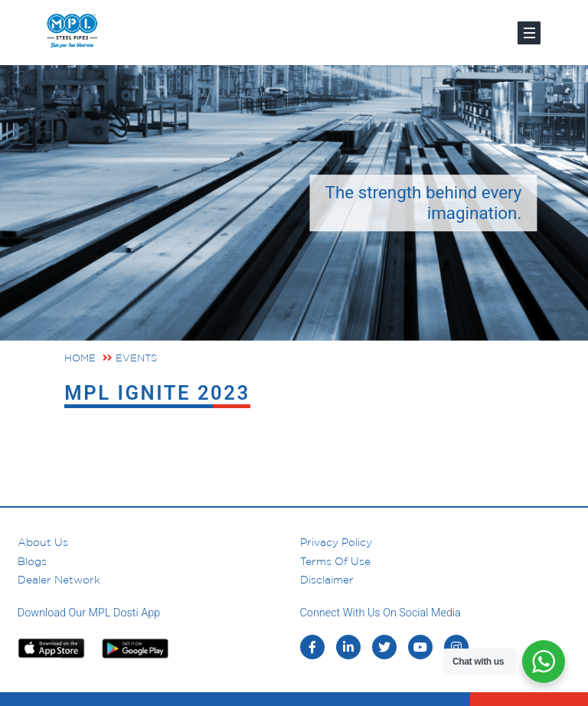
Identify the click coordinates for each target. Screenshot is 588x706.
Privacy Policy (336, 542)
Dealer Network (59, 580)
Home (80, 358)
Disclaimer (327, 580)
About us (43, 542)
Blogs (32, 561)
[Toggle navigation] (529, 33)
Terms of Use (335, 561)
